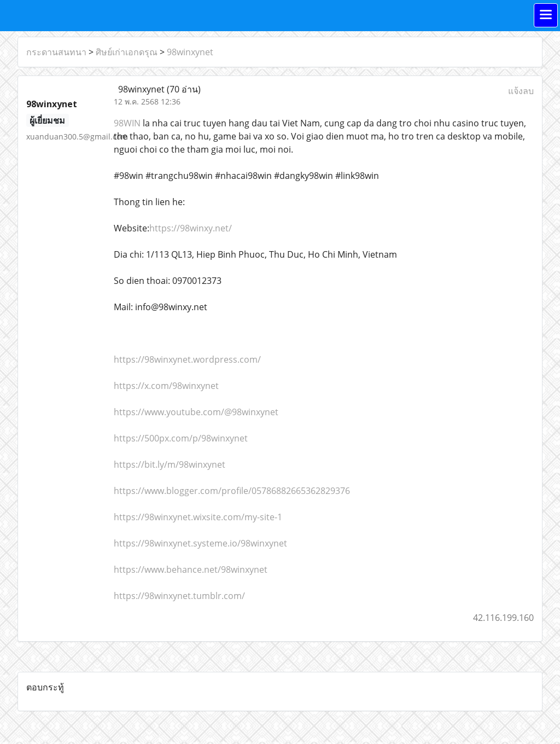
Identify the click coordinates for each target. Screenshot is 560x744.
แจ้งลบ (521, 91)
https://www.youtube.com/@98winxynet (196, 412)
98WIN (127, 123)
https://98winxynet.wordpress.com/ (187, 359)
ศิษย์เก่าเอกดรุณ (127, 52)
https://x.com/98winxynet (166, 386)
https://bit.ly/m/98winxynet (170, 464)
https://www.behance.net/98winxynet (191, 569)
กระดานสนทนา (56, 52)
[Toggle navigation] (546, 15)
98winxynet (190, 52)
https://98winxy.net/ (191, 228)
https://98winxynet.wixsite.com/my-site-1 (198, 517)
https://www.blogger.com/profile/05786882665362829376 (232, 491)
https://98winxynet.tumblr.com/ (179, 596)
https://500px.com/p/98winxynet (181, 438)
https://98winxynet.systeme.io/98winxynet (200, 543)
